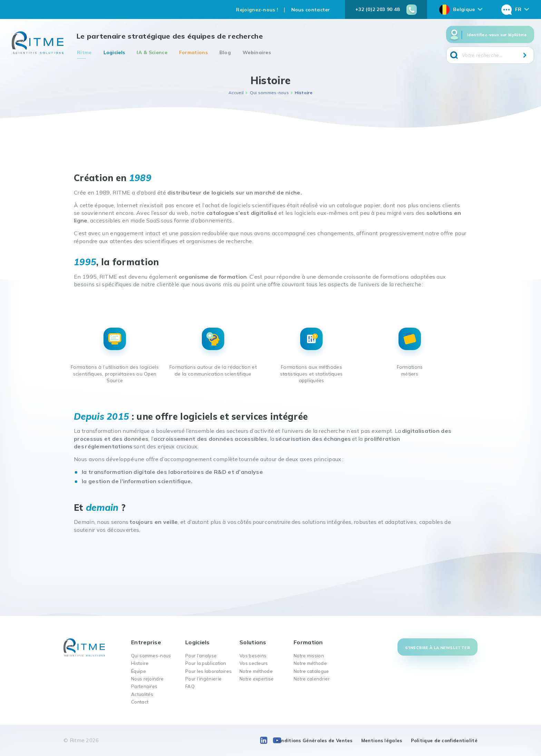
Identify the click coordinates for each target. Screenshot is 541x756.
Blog (225, 52)
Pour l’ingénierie (203, 679)
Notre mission (309, 656)
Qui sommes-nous (269, 93)
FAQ (190, 686)
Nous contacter (311, 10)
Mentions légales (382, 740)
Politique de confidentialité (444, 740)
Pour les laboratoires (208, 671)
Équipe (139, 671)
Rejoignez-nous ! (257, 10)
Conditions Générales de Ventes (314, 740)
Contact (140, 702)
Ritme (84, 52)
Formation (308, 642)
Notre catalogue (311, 671)
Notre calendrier (312, 679)
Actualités (142, 694)
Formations (193, 52)
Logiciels (114, 52)
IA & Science (152, 52)
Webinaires (257, 52)
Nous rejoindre (147, 679)
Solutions (253, 642)
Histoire (140, 663)
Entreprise (146, 642)
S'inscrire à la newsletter (437, 648)
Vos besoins (253, 656)
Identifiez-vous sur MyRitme (497, 35)
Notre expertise (257, 679)
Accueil (236, 93)
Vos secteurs (254, 663)
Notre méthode (256, 671)
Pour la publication (206, 663)
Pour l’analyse (201, 656)
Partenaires (144, 686)
